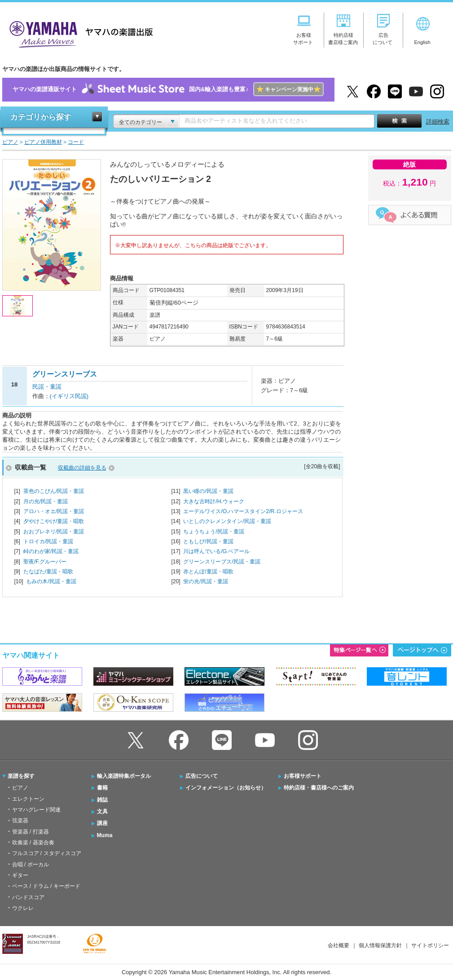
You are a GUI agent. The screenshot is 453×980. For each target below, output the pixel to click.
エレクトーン (28, 799)
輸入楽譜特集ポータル (124, 776)
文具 (102, 811)
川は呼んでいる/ (216, 551)
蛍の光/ (205, 581)
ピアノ (20, 788)
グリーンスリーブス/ (222, 562)
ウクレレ (23, 908)
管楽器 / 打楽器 (31, 832)
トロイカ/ (48, 541)
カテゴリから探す (41, 117)
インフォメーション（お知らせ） (226, 788)
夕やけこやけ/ (54, 521)
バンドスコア (28, 897)
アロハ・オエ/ (54, 511)
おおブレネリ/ (54, 532)
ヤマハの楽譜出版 (79, 33)
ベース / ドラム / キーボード (46, 886)
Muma (105, 835)
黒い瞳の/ (208, 491)
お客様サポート (303, 776)
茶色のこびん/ (54, 491)
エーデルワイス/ (243, 511)
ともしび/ (208, 541)
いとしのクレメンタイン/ (227, 521)
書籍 (102, 788)
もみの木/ (51, 581)
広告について (202, 776)
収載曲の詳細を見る (82, 468)
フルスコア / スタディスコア (47, 853)
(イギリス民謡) (69, 396)
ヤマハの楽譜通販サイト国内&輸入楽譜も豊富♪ (168, 90)
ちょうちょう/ (213, 532)
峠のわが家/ (51, 551)
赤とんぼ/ (208, 572)
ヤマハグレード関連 (36, 810)
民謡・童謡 (47, 387)
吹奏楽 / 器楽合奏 (33, 843)
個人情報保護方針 (380, 945)
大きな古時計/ (213, 501)
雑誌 (102, 800)
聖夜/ (45, 562)
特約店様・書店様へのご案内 (319, 788)
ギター (20, 875)
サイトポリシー (430, 945)
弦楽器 (20, 820)
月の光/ (46, 501)
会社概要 (339, 945)
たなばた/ (48, 572)
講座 (102, 823)
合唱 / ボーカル (31, 865)
